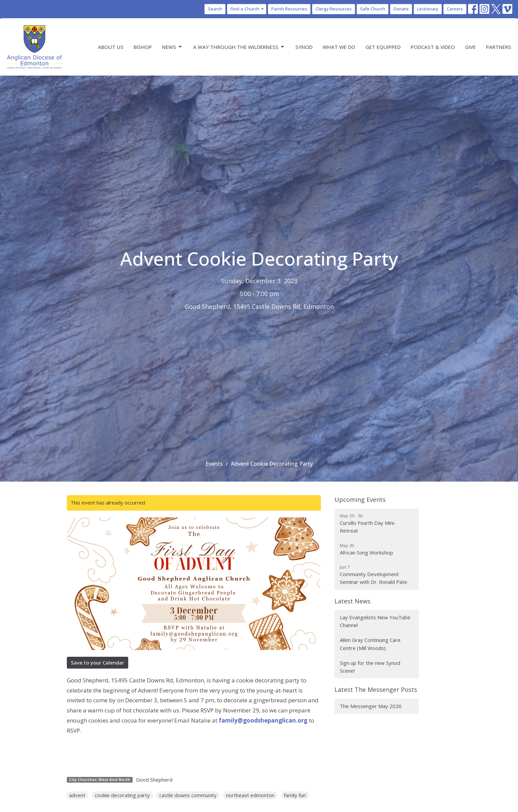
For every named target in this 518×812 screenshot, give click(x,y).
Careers (455, 9)
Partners (499, 47)
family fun (295, 795)
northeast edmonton (250, 795)
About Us (111, 47)
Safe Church (373, 9)
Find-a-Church (248, 9)
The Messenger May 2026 (371, 706)
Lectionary (428, 9)
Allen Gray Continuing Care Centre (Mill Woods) (370, 644)
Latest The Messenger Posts (376, 689)
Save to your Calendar (98, 662)
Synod (304, 47)
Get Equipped (383, 47)
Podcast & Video (433, 47)
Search (215, 9)
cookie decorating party (122, 795)
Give (470, 47)
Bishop (143, 47)
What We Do (339, 47)
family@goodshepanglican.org (263, 720)
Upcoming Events (360, 499)
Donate (401, 9)
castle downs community (188, 795)
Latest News (352, 601)
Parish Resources (289, 9)
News (172, 47)
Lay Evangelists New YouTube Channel (375, 621)
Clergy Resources (334, 9)
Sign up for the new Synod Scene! (370, 667)
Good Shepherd (154, 780)
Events (214, 464)
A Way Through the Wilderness (239, 47)
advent (77, 795)
